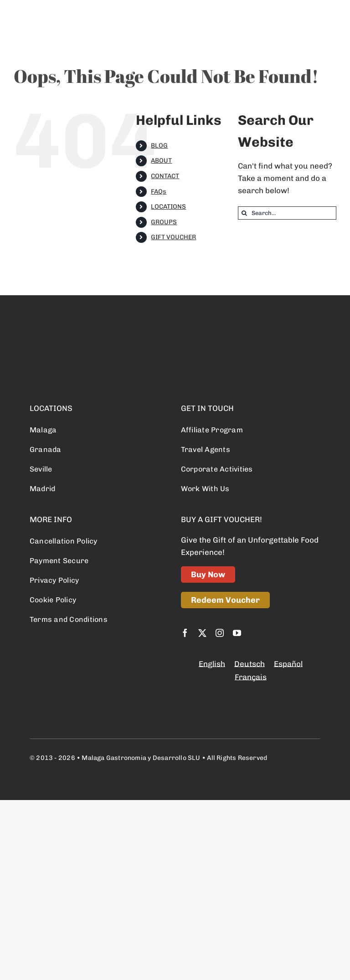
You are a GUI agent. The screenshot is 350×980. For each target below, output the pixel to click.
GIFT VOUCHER (173, 237)
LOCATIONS (168, 207)
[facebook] (185, 633)
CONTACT (165, 176)
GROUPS (164, 222)
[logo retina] (75, 335)
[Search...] (287, 213)
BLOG (159, 146)
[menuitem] (212, 664)
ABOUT (161, 161)
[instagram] (220, 633)
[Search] (244, 213)
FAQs (159, 192)
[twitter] (202, 633)
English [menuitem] (212, 664)
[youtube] (237, 633)
